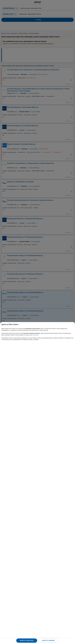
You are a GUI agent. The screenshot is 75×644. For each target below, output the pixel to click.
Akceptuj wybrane (48, 641)
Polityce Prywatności (34, 335)
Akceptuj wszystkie (27, 641)
